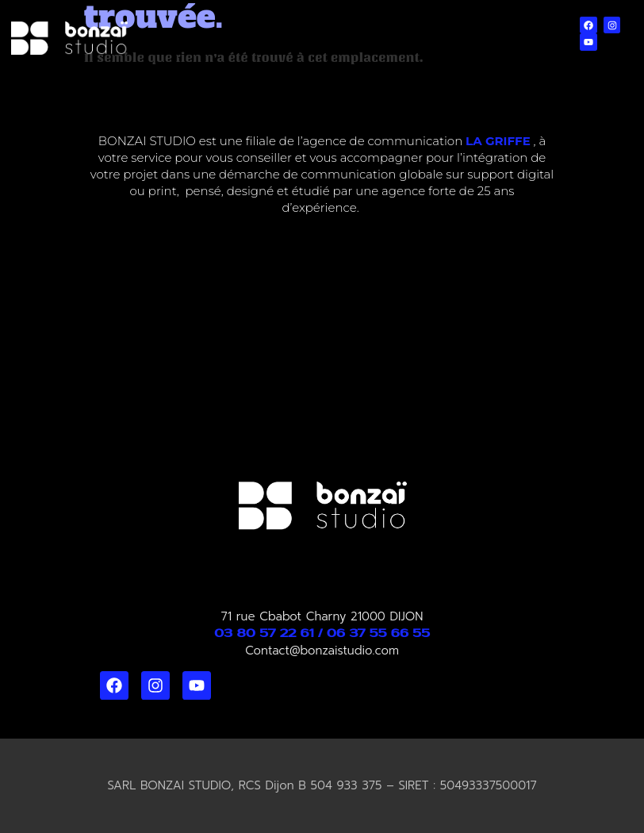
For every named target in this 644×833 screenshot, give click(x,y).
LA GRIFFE (498, 141)
